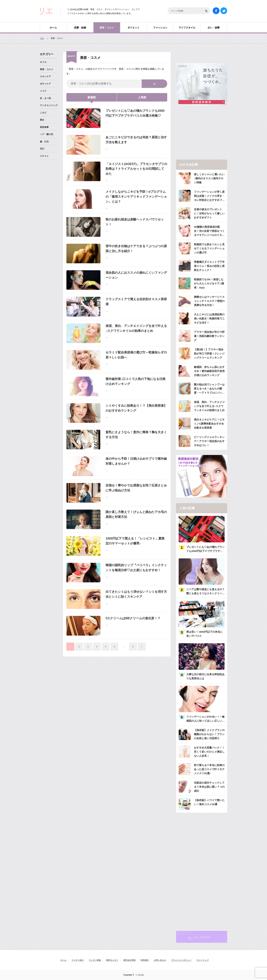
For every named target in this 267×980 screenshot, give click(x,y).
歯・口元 (44, 142)
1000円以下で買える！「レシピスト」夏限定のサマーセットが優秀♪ (135, 541)
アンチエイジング (49, 105)
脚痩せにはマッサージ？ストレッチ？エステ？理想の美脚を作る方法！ (209, 301)
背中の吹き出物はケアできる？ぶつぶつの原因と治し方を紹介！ (136, 249)
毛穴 (42, 149)
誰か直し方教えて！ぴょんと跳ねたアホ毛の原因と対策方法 (136, 514)
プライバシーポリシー (181, 960)
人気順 (142, 97)
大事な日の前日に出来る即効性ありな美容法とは (205, 676)
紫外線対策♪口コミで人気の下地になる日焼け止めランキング (135, 381)
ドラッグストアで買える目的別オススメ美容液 (136, 302)
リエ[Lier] (140, 975)
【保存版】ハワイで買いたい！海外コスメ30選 (209, 802)
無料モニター (112, 960)
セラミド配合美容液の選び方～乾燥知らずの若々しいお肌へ (136, 355)
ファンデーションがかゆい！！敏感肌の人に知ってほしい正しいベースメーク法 (205, 719)
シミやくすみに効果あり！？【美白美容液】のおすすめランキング (136, 408)
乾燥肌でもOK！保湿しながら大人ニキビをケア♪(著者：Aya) (209, 283)
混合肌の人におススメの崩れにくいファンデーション (136, 275)
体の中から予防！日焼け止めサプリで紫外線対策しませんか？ (136, 461)
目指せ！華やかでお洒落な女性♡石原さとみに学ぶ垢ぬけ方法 (136, 488)
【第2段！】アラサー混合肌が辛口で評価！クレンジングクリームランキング (209, 354)
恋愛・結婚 (80, 28)
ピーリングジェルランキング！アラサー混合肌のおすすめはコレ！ (209, 441)
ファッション (160, 28)
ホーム (53, 28)
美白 (42, 120)
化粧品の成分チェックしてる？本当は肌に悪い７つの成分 (209, 787)
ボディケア (45, 84)
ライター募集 (95, 960)
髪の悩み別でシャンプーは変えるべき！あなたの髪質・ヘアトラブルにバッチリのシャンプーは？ (209, 389)
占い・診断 (214, 28)
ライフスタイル (187, 28)
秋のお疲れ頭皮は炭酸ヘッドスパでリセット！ (135, 222)
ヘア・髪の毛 (46, 134)
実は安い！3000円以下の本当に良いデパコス (204, 634)
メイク (43, 91)
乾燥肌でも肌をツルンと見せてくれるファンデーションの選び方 (209, 248)
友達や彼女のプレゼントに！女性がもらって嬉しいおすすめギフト (209, 213)
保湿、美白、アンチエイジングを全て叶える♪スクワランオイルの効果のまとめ (136, 328)
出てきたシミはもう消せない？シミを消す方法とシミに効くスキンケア (136, 594)
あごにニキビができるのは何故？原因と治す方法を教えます (136, 140)
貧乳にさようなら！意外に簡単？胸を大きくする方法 (136, 435)
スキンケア (45, 76)
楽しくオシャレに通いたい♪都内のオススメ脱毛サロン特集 (209, 178)
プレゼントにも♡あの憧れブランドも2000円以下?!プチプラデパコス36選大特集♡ (135, 113)
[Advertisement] (202, 133)
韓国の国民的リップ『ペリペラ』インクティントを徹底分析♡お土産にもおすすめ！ (136, 568)
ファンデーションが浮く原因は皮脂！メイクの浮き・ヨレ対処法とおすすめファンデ (209, 196)
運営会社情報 (129, 960)
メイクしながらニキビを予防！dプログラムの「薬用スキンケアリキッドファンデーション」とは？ (136, 197)
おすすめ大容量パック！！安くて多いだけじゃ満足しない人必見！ (209, 752)
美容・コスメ (107, 28)
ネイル (43, 62)
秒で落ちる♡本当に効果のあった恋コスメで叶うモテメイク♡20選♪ (209, 769)
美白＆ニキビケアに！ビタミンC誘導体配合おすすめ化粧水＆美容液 (209, 424)
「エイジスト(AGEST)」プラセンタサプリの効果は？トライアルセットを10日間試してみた (136, 169)
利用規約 (145, 960)
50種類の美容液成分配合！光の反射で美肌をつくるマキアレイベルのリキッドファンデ (209, 231)
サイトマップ (203, 960)
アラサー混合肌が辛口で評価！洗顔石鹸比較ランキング (209, 336)
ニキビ (43, 113)
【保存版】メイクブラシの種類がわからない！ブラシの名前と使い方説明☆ (209, 734)
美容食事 (44, 127)
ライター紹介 (78, 960)
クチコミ (44, 156)
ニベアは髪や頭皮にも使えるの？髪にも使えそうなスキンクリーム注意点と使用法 (205, 592)
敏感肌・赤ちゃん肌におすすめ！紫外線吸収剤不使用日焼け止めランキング (209, 371)
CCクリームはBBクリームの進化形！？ (133, 618)
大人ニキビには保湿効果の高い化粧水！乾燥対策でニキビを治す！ (209, 318)
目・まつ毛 (45, 98)
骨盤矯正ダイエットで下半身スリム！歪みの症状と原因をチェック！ (209, 266)
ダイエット (133, 28)
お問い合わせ (160, 960)
